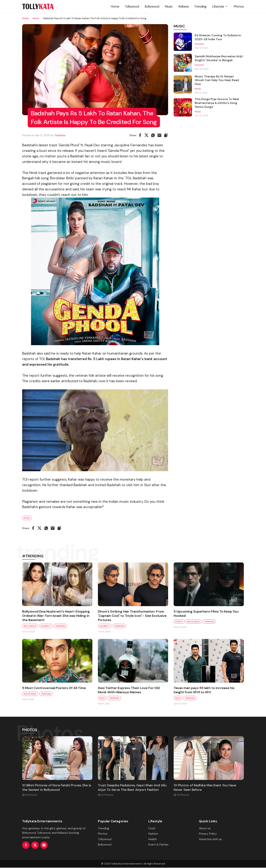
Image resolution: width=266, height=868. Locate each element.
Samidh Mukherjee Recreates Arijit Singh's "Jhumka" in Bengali (219, 59)
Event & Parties (158, 845)
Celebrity (46, 626)
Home (115, 6)
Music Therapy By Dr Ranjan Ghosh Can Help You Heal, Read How (217, 81)
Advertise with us (210, 840)
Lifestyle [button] (220, 6)
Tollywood (132, 6)
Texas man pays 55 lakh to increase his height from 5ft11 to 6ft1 (204, 690)
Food (152, 829)
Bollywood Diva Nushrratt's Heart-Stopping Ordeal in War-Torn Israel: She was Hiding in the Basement (56, 616)
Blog (102, 698)
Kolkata (184, 6)
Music (169, 6)
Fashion (153, 834)
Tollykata (60, 135)
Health (153, 840)
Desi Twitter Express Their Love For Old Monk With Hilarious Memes (129, 690)
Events (179, 622)
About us (205, 829)
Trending (200, 6)
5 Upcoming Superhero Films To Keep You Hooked (206, 614)
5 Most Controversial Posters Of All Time (54, 688)
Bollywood (152, 6)
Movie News (193, 622)
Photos (239, 6)
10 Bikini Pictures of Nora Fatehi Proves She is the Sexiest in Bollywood (57, 788)
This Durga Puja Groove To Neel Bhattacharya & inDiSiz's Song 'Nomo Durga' (217, 104)
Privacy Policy (208, 834)
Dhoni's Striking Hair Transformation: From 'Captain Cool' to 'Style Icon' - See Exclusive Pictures (132, 616)
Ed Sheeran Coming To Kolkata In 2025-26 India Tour (218, 38)
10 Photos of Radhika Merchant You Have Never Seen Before (205, 788)
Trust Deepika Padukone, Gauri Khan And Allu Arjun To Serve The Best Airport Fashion (132, 788)
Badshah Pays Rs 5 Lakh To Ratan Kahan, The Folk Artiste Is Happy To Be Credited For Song (96, 113)
